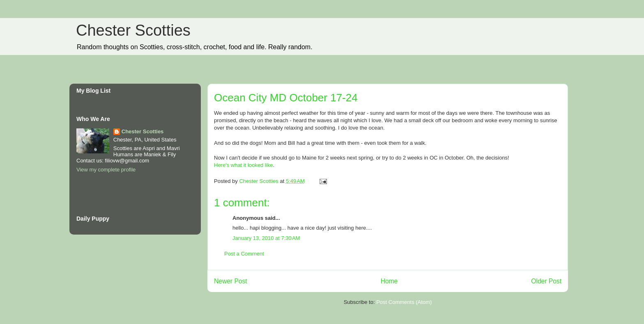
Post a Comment (244, 254)
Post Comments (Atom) (404, 302)
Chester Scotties (133, 30)
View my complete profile (106, 170)
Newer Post (231, 281)
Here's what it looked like (243, 165)
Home (389, 281)
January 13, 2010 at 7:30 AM (266, 238)
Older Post (546, 281)
